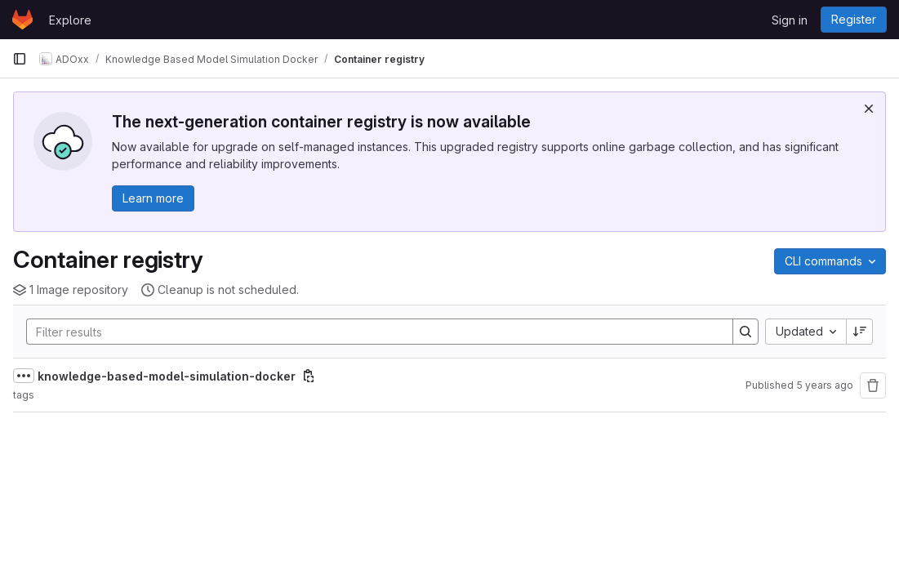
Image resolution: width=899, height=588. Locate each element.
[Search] (372, 332)
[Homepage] (22, 20)
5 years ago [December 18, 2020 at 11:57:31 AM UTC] (825, 385)
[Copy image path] (309, 376)
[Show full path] (24, 376)
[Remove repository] (873, 385)
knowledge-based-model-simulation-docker (167, 376)
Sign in (790, 20)
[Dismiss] (869, 109)
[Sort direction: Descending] (860, 332)
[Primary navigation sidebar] (20, 59)
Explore (70, 20)
